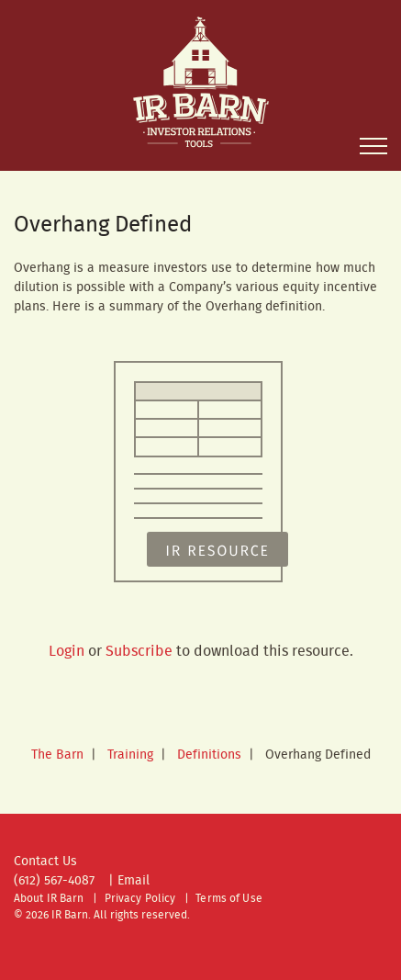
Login (67, 652)
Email (134, 881)
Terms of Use (228, 899)
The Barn (57, 755)
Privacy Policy (140, 899)
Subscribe (139, 652)
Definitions (209, 755)
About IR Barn (49, 899)
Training (130, 755)
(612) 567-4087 (54, 881)
